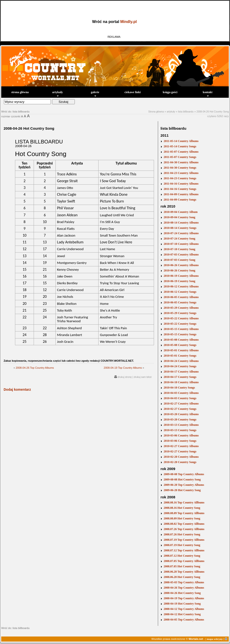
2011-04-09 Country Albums (181, 194)
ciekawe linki (133, 92)
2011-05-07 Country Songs (180, 157)
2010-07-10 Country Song (180, 249)
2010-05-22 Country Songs (180, 324)
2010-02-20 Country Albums (181, 457)
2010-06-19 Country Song (180, 281)
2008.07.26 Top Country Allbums (184, 529)
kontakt (207, 94)
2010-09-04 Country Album (181, 212)
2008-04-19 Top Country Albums (123, 368)
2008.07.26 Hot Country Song (182, 534)
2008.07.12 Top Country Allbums (184, 550)
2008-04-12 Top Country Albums (184, 609)
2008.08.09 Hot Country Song (182, 518)
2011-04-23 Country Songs (180, 178)
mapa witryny (215, 639)
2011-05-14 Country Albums (181, 141)
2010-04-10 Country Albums (181, 382)
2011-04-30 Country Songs (180, 168)
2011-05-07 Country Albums (181, 152)
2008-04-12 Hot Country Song (182, 614)
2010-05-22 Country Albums (181, 318)
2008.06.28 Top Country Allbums (184, 572)
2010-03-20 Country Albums (181, 414)
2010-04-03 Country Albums (181, 393)
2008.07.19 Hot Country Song (182, 545)
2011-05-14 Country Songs (180, 146)
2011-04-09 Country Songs (180, 200)
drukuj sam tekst (143, 377)
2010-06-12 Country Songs (180, 292)
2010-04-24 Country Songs (180, 366)
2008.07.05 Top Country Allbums (184, 561)
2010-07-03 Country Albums (181, 255)
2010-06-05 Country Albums (181, 297)
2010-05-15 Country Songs (180, 334)
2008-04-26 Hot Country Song (213, 112)
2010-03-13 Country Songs (180, 430)
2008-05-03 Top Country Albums (184, 582)
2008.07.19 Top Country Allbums (184, 540)
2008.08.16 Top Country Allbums (184, 502)
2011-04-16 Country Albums (181, 184)
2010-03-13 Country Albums (181, 425)
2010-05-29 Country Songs (180, 313)
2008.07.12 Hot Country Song (182, 556)
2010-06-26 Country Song (180, 270)
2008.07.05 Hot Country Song (182, 566)
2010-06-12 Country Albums (181, 286)
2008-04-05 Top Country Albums (184, 620)
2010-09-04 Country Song (180, 217)
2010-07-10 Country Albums (181, 244)
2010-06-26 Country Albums (181, 265)
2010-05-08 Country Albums (181, 340)
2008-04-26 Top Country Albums (35, 368)
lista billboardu (186, 112)
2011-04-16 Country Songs (180, 189)
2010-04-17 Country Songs (180, 377)
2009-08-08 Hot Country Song (182, 479)
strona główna (20, 92)
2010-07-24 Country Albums (181, 233)
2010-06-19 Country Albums (181, 276)
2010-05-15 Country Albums (181, 329)
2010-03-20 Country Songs (180, 419)
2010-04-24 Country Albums (181, 361)
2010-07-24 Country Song (180, 239)
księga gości (170, 92)
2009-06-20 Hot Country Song (182, 490)
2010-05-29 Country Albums (181, 308)
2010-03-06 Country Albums (181, 435)
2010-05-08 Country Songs (180, 345)
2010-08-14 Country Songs (180, 228)
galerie (95, 94)
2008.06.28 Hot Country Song (182, 577)
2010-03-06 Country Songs (180, 441)
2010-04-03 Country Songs (180, 398)
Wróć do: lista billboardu (15, 112)
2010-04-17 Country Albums (181, 372)
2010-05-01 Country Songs (180, 356)
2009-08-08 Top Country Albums (184, 474)
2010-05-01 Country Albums (181, 350)
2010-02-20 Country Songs (180, 462)
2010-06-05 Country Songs (180, 302)
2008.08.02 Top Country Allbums (184, 524)
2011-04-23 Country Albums (181, 173)
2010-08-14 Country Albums (181, 223)
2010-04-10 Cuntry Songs (179, 388)
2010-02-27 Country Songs (180, 409)
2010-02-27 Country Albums (181, 404)
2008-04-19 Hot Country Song (182, 604)
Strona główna (156, 112)
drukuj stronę (125, 377)
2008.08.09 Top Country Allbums (184, 513)
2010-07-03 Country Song (180, 260)
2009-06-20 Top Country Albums (184, 485)
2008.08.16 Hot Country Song (182, 508)
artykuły (57, 94)
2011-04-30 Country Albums (181, 162)
